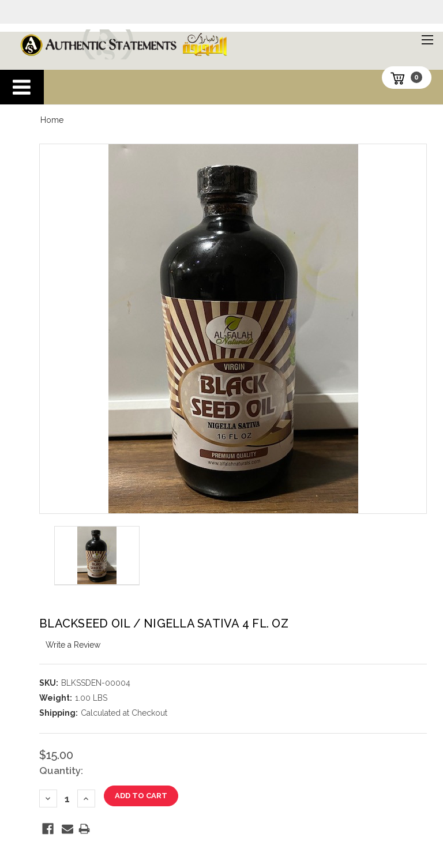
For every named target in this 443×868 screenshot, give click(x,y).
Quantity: (61, 771)
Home (52, 120)
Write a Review (73, 645)
